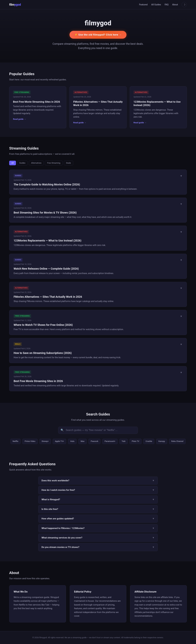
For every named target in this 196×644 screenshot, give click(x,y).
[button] (98, 182)
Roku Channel (177, 441)
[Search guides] (98, 430)
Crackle (149, 441)
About (175, 5)
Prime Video (30, 441)
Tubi (123, 441)
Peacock (95, 441)
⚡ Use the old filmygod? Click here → (98, 35)
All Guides (156, 5)
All (13, 163)
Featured (143, 5)
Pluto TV (135, 441)
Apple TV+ (59, 441)
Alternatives (36, 163)
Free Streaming (54, 163)
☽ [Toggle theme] (184, 5)
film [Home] (15, 5)
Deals (68, 163)
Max (83, 441)
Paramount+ (110, 441)
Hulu (72, 441)
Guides (22, 163)
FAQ (167, 5)
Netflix (15, 441)
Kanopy (162, 441)
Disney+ (45, 441)
